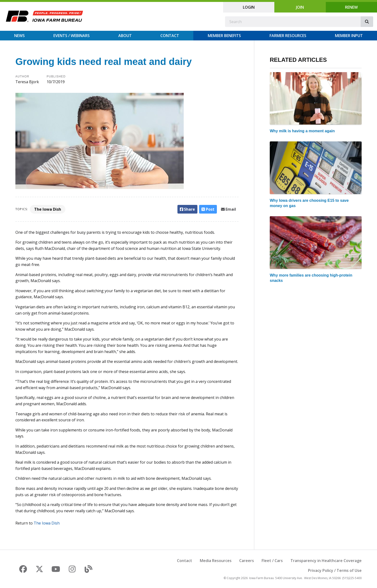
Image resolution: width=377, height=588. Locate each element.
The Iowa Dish (48, 209)
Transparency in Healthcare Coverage (326, 561)
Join (300, 7)
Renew (351, 7)
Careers (247, 561)
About (125, 36)
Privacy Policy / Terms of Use (335, 570)
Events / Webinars (72, 36)
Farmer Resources (288, 36)
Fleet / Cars (272, 561)
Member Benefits (224, 36)
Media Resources (216, 561)
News (19, 36)
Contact (170, 36)
